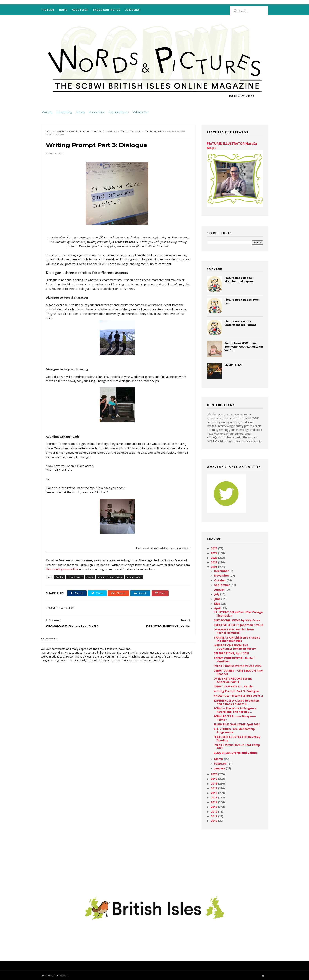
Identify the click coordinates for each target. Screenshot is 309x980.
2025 (213, 548)
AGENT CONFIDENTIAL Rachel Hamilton (233, 659)
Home (64, 10)
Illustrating (64, 112)
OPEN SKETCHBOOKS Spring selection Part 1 (232, 680)
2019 (213, 779)
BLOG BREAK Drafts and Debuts (234, 753)
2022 (213, 562)
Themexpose (62, 976)
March (218, 759)
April (217, 608)
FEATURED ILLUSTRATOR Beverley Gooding (236, 738)
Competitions (119, 112)
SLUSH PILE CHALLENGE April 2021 (236, 724)
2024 (213, 553)
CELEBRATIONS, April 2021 (230, 653)
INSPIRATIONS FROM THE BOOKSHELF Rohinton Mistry (234, 647)
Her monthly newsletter (98, 569)
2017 (213, 788)
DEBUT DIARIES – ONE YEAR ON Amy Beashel (237, 672)
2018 (213, 783)
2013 (213, 807)
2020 (213, 774)
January (219, 768)
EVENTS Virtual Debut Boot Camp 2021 (236, 746)
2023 (213, 557)
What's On (140, 112)
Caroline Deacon (80, 131)
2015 (213, 797)
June (217, 599)
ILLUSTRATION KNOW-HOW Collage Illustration (237, 614)
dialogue (100, 131)
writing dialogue (132, 131)
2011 (213, 816)
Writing (47, 112)
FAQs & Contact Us (108, 10)
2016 (213, 793)
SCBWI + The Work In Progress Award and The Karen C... (234, 710)
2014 (213, 802)
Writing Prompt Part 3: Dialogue (235, 691)
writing (113, 131)
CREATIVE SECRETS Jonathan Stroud (237, 625)
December (221, 571)
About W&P (81, 10)
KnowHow (97, 112)
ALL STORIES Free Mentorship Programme (233, 730)
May (216, 603)
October (219, 580)
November (221, 575)
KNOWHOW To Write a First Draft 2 (237, 696)
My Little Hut (232, 365)
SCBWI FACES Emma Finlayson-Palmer (234, 718)
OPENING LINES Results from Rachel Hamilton (233, 631)
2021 (213, 567)
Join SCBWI (134, 10)
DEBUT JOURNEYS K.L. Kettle (232, 686)
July (216, 594)
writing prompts (155, 131)
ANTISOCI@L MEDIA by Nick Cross (236, 620)
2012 (213, 811)
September (221, 585)
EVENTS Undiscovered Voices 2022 (236, 666)
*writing (62, 131)
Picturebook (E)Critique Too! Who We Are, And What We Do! (243, 346)
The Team (49, 10)
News (80, 112)
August (219, 589)
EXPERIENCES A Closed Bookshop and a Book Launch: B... (235, 702)
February (220, 763)
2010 (213, 821)
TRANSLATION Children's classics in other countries (236, 639)
